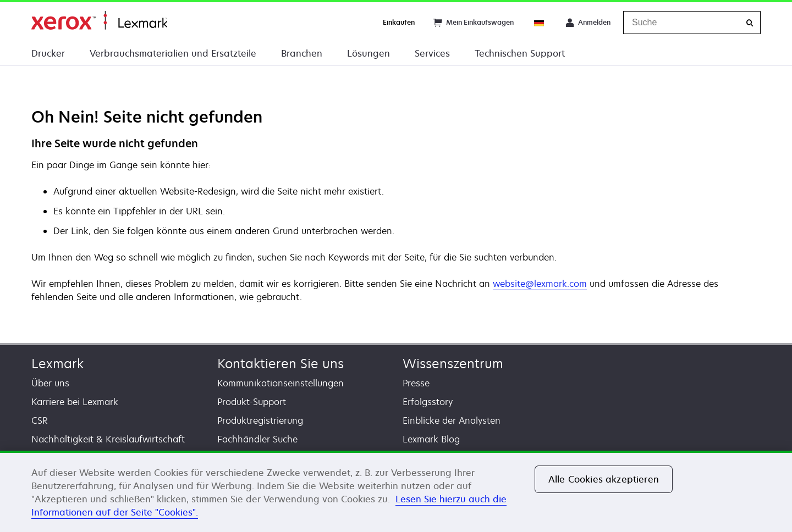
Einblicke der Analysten (452, 420)
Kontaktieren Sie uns (280, 364)
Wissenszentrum (453, 364)
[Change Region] (540, 23)
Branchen (302, 53)
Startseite (99, 21)
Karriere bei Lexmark (75, 402)
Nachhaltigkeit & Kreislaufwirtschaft (108, 439)
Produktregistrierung (260, 420)
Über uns (50, 383)
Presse (416, 383)
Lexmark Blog (431, 439)
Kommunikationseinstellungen (280, 383)
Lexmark (57, 364)
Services (432, 53)
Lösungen (369, 53)
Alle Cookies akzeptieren (604, 479)
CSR (40, 420)
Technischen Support (520, 53)
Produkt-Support (252, 402)
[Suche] (750, 23)
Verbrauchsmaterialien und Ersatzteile (173, 53)
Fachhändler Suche (257, 439)
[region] (396, 491)
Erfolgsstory (428, 402)
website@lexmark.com (540, 284)
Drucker (48, 53)
